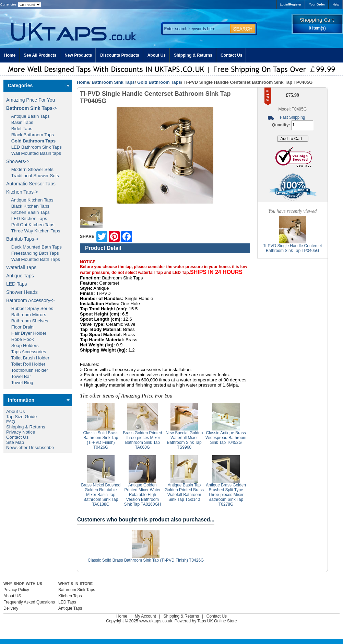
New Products (78, 55)
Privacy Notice (21, 432)
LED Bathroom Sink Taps (34, 147)
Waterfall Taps (21, 267)
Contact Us (231, 55)
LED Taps (16, 284)
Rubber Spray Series (30, 308)
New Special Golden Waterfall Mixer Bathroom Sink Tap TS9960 (184, 440)
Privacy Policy (16, 590)
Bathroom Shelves (27, 321)
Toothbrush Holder (27, 370)
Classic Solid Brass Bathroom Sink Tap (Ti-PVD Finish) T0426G (101, 440)
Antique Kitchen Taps (30, 200)
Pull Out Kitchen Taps (30, 225)
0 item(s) (317, 28)
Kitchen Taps (70, 596)
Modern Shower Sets (30, 169)
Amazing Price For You (31, 100)
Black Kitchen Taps (28, 206)
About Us (157, 55)
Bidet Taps (19, 129)
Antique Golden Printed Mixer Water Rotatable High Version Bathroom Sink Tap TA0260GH (142, 495)
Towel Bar (19, 376)
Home (10, 55)
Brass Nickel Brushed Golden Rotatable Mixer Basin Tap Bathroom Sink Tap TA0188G (101, 495)
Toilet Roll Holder (26, 364)
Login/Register (291, 4)
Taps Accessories (26, 352)
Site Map (15, 442)
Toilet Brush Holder (28, 358)
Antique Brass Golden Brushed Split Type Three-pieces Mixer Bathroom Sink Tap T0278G (226, 495)
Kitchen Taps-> (22, 192)
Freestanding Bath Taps (33, 253)
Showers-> (18, 161)
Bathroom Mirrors (26, 315)
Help (336, 4)
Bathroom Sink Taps (113, 82)
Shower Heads (22, 292)
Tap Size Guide (21, 417)
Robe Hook (20, 339)
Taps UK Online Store (217, 621)
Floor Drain (20, 327)
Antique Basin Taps (28, 116)
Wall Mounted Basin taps (34, 153)
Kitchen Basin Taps (28, 212)
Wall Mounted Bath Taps (33, 259)
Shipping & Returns (193, 55)
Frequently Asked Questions (29, 602)
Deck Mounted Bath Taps (34, 247)
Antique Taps (20, 276)
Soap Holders (22, 346)
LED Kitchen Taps (27, 218)
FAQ (11, 422)
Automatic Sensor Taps (31, 184)
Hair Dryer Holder (26, 333)
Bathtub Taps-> (22, 239)
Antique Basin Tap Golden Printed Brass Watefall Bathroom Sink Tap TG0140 (184, 492)
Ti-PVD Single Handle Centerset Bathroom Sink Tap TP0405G (293, 248)
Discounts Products (120, 55)
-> (32, 108)
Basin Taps (20, 122)
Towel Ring (20, 383)
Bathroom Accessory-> (30, 300)
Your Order (317, 4)
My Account (145, 616)
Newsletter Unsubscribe (30, 447)
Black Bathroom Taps (30, 135)
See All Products (40, 55)
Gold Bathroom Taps (159, 82)
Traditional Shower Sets (33, 176)
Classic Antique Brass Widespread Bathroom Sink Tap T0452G (226, 438)
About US (12, 596)
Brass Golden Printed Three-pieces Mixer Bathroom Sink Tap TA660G (142, 440)
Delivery (11, 608)
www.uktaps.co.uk (156, 621)
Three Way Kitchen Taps (33, 231)
